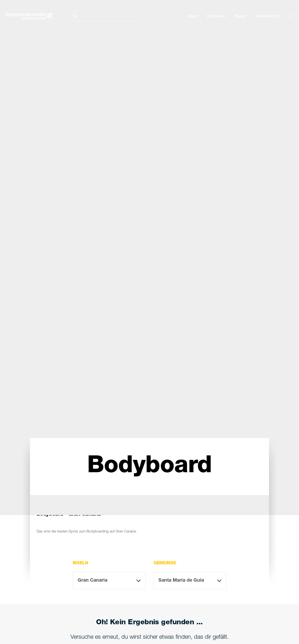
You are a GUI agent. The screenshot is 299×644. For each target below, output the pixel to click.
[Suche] (107, 16)
